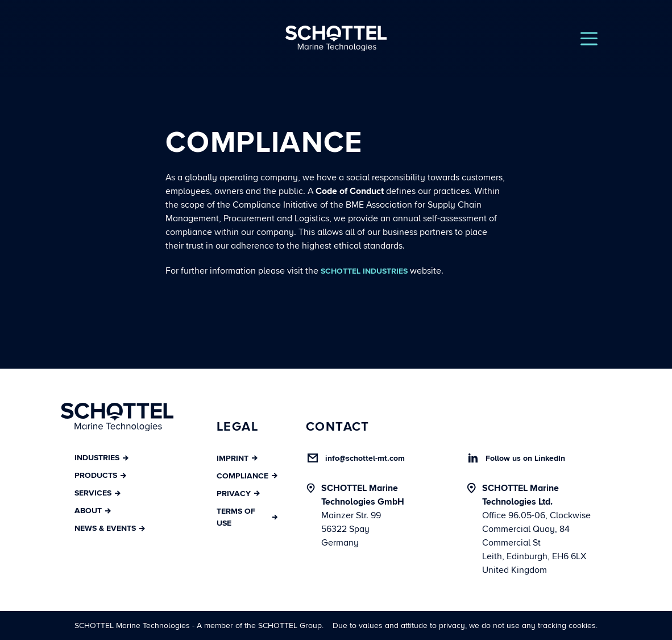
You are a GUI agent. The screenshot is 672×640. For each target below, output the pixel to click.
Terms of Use (247, 517)
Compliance (247, 476)
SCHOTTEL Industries (364, 271)
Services (98, 493)
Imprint (237, 458)
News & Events (110, 528)
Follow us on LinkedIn (525, 458)
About (93, 511)
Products (100, 475)
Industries (101, 458)
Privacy (238, 494)
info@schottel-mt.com (365, 458)
